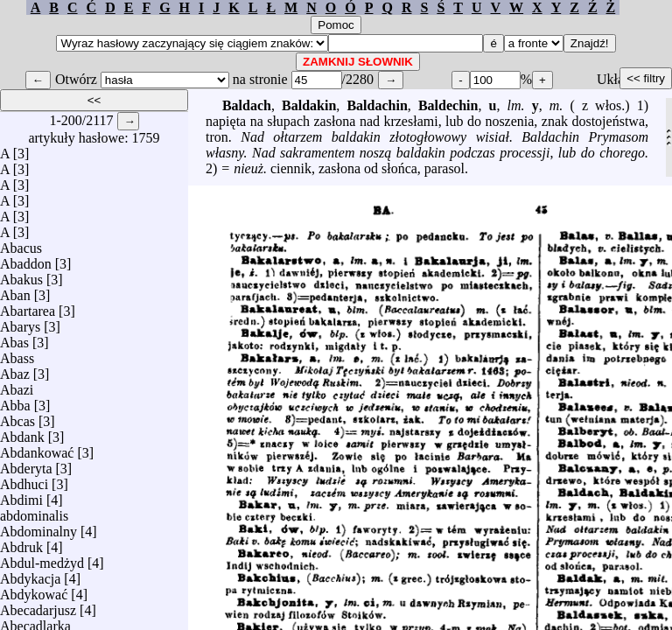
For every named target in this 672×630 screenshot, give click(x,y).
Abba (15, 401)
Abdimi (21, 496)
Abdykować (34, 590)
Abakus (21, 275)
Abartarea (28, 307)
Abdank (22, 433)
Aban (15, 291)
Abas (14, 338)
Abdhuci (24, 480)
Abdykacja (30, 574)
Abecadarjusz (38, 606)
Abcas (17, 417)
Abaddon (26, 259)
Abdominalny (38, 527)
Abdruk (21, 543)
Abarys (20, 322)
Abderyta (26, 464)
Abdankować (37, 448)
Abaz (15, 370)
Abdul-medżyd (42, 559)
